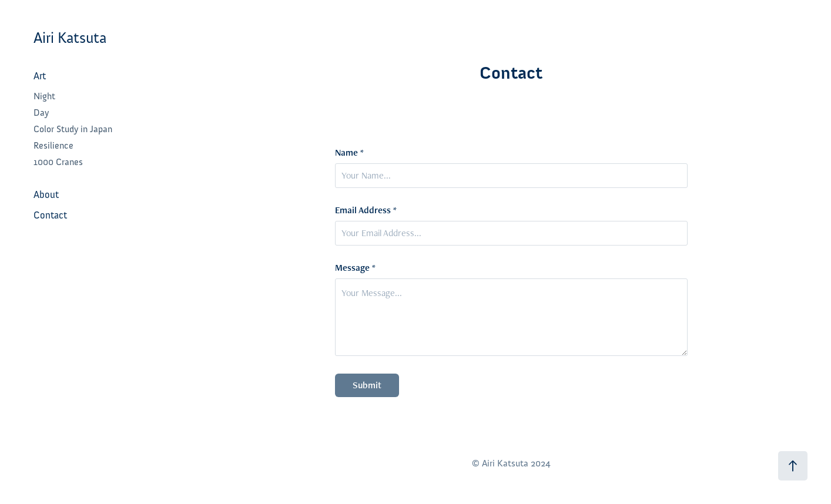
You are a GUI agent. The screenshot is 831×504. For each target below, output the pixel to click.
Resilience (53, 146)
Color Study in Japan (73, 129)
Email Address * (366, 210)
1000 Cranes (58, 162)
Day (41, 113)
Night (44, 96)
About (46, 195)
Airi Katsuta (70, 38)
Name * (349, 153)
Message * (355, 268)
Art (40, 76)
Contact (50, 215)
